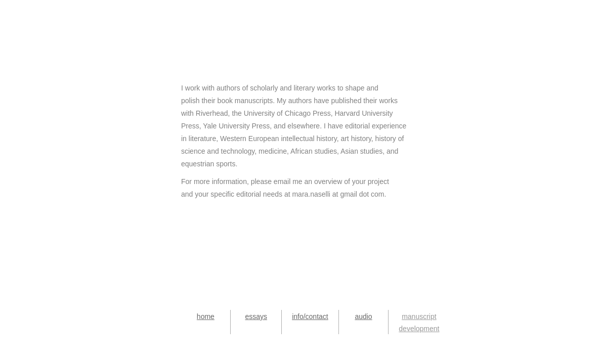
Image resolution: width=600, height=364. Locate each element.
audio (363, 316)
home (206, 316)
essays (256, 316)
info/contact (310, 316)
